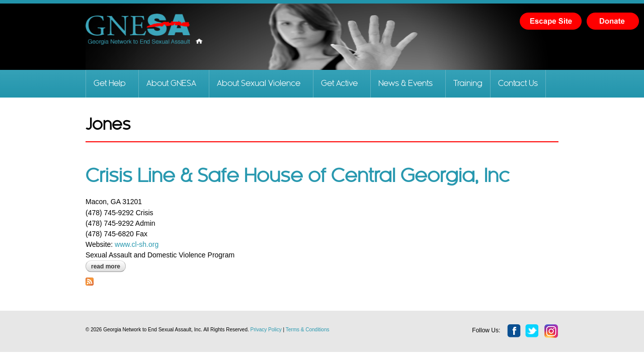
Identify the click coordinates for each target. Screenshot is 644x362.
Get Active (339, 84)
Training (468, 84)
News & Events (406, 84)
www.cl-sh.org (136, 244)
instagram (551, 331)
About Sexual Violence (259, 84)
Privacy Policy (266, 330)
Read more (108, 266)
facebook (514, 331)
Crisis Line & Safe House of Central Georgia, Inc (298, 176)
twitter (532, 331)
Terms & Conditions (308, 330)
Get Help (110, 84)
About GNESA (171, 84)
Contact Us (518, 84)
